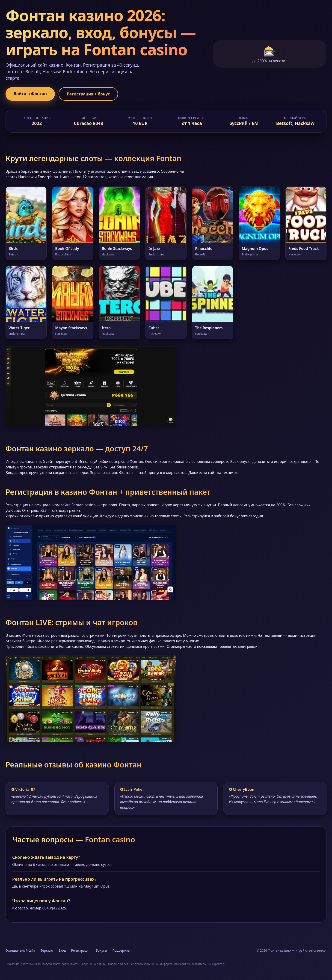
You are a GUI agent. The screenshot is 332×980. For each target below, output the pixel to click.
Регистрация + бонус (88, 94)
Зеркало (47, 950)
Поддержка (121, 950)
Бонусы (101, 950)
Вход (62, 950)
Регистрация (81, 950)
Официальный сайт (20, 950)
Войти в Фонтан (30, 94)
